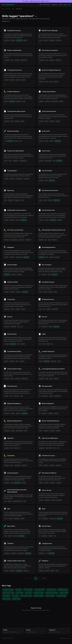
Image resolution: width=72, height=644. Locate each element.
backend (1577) (51, 590)
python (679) (16, 599)
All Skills (13, 631)
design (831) (7, 599)
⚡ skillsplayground (8, 5)
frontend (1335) (39, 593)
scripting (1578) (40, 590)
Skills (41, 5)
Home (3, 9)
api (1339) (29, 593)
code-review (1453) (8, 593)
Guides (60, 5)
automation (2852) (8, 590)
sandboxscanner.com (65, 638)
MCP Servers (47, 5)
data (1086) (6, 596)
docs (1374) (20, 593)
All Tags (36, 631)
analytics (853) (61, 596)
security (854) (50, 596)
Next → (45, 578)
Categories (54, 5)
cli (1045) (15, 596)
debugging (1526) (63, 590)
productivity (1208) (52, 593)
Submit (65, 5)
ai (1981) (18, 590)
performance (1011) (26, 596)
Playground (59, 631)
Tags (13, 9)
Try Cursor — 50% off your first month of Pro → (36, 1)
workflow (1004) (39, 596)
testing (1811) (28, 590)
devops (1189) (64, 593)
